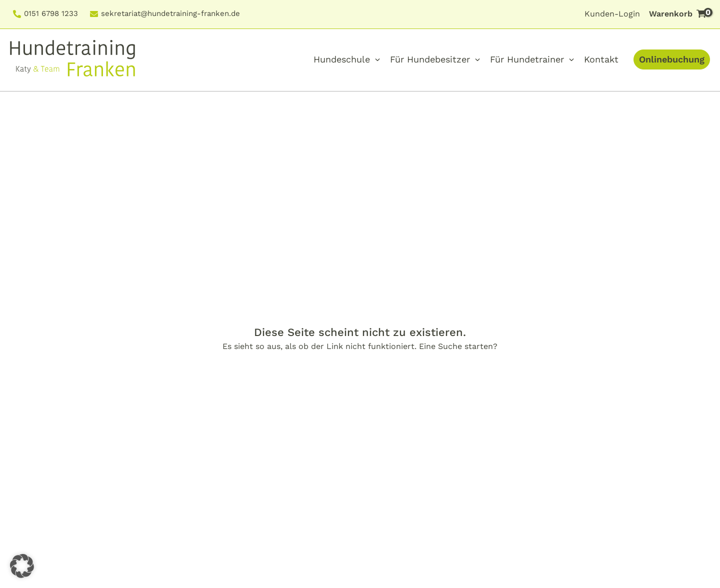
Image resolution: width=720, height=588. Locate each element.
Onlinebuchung (672, 59)
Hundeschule (342, 59)
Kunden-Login (612, 14)
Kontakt (601, 59)
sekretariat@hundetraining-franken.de (170, 14)
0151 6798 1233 (51, 14)
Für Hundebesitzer (430, 59)
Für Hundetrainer (527, 59)
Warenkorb (679, 13)
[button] (22, 566)
